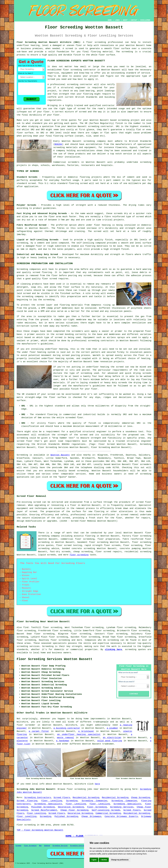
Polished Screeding (43, 807)
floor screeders (142, 464)
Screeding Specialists (48, 804)
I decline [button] (104, 860)
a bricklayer (86, 731)
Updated (47, 846)
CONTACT (134, 20)
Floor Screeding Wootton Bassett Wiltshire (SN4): (49, 42)
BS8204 (58, 144)
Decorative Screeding (71, 807)
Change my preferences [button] (120, 860)
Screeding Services (122, 807)
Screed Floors (62, 798)
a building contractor (67, 728)
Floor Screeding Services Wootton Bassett (54, 659)
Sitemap (18, 846)
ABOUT (125, 20)
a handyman (63, 741)
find (26, 627)
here (97, 784)
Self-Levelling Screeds (106, 810)
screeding (83, 471)
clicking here (113, 650)
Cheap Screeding (141, 798)
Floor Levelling (52, 801)
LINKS (117, 20)
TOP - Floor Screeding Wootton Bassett (40, 830)
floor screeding (79, 555)
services (81, 474)
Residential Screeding (86, 798)
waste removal (65, 738)
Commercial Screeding (108, 813)
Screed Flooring (27, 801)
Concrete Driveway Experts (121, 816)
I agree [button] (94, 860)
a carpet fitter (39, 731)
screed (81, 109)
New (40, 846)
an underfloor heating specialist (79, 734)
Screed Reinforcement (44, 810)
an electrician (112, 738)
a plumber (112, 728)
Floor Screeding (97, 807)
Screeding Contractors (38, 798)
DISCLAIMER (145, 20)
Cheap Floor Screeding (74, 810)
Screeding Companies (94, 801)
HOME (110, 20)
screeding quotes (135, 650)
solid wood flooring (110, 741)
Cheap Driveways (91, 816)
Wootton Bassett (60, 455)
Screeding (72, 801)
